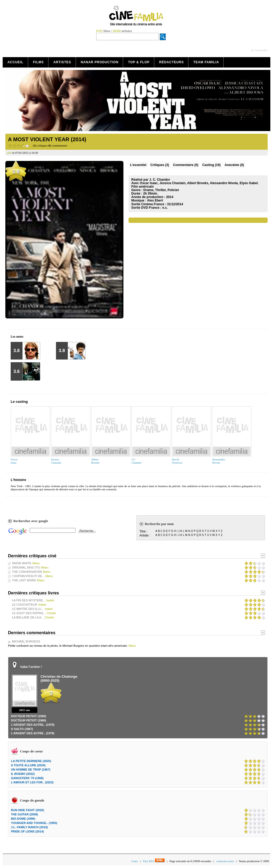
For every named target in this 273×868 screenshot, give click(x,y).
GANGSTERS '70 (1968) (27, 778)
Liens (135, 861)
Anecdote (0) (234, 165)
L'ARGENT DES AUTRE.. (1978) (33, 725)
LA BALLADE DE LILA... (28, 617)
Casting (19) (212, 165)
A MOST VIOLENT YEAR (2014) (47, 139)
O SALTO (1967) (22, 729)
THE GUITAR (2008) (24, 814)
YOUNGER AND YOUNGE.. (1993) (34, 823)
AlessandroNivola (219, 461)
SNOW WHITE (22, 563)
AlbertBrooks (95, 461)
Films (39, 62)
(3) (160, 165)
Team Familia (206, 62)
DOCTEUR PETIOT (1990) (29, 716)
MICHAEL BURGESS (26, 641)
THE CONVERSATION (27, 572)
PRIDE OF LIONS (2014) (27, 831)
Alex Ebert (155, 200)
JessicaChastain (56, 461)
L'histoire (18, 480)
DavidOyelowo (177, 461)
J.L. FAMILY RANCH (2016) (29, 827)
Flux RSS (154, 861)
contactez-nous (225, 861)
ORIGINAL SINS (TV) (26, 567)
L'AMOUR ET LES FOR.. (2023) (32, 782)
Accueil (15, 62)
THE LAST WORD (24, 580)
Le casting (19, 402)
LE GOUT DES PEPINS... (29, 613)
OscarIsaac (14, 461)
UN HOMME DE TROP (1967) (31, 770)
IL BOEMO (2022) (23, 774)
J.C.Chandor (136, 461)
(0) (186, 165)
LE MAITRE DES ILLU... (28, 609)
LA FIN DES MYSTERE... (29, 600)
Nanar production (100, 62)
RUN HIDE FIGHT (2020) (27, 810)
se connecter (259, 50)
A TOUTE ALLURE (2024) (28, 765)
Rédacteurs (171, 62)
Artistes (62, 62)
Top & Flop (139, 62)
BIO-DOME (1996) (23, 819)
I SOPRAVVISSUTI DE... (28, 576)
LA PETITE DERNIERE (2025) (31, 761)
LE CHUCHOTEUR (25, 605)
